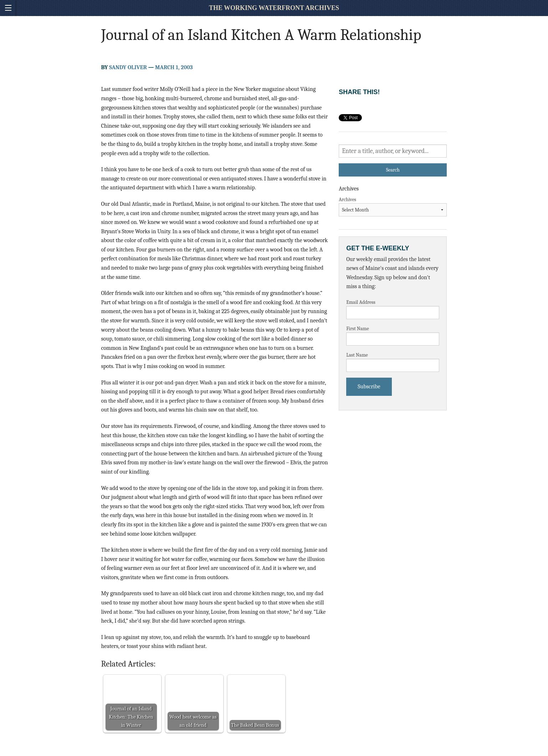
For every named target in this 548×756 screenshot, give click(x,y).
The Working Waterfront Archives (274, 8)
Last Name (357, 355)
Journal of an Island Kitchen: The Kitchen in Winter (131, 717)
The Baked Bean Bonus (255, 725)
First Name (358, 329)
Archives (347, 200)
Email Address (361, 302)
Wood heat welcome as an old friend (193, 721)
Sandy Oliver (128, 67)
